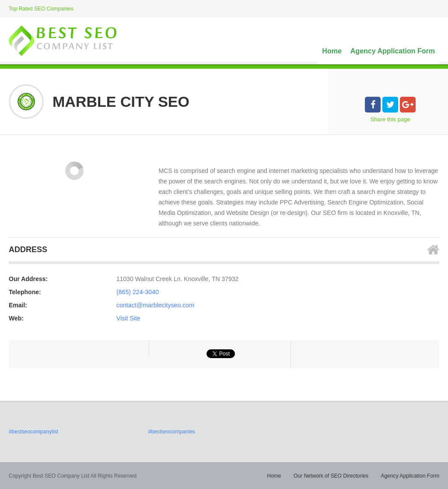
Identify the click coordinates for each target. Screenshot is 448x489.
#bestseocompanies (171, 432)
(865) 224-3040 (137, 292)
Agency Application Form (393, 51)
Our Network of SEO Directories (332, 476)
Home (332, 51)
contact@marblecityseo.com (155, 305)
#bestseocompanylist (33, 432)
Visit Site (128, 318)
